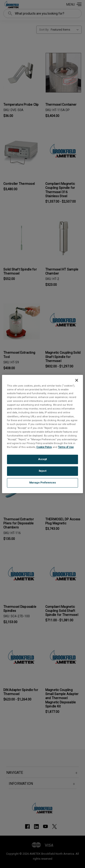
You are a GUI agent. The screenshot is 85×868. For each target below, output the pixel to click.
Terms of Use (66, 447)
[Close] (77, 380)
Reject (42, 471)
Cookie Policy (44, 447)
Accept (42, 459)
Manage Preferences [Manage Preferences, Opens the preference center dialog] (42, 483)
